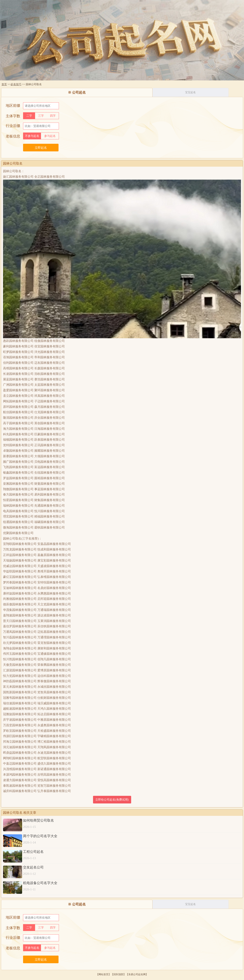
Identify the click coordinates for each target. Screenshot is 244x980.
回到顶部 (118, 974)
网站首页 (104, 974)
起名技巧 (16, 84)
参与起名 (50, 136)
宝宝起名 (190, 92)
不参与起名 (32, 136)
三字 (41, 116)
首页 (4, 84)
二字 (29, 116)
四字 (53, 116)
